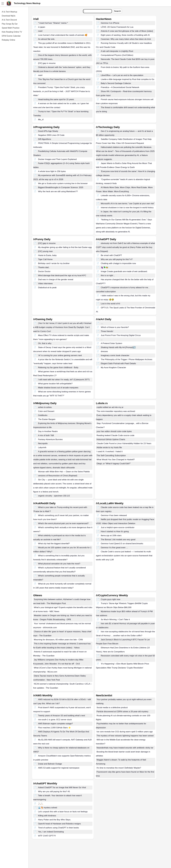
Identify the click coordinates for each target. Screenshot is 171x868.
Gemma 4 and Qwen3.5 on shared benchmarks (122, 544)
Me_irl (41, 120)
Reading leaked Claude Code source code (115, 435)
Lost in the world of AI (110, 304)
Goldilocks (43, 415)
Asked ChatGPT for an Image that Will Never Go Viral (62, 787)
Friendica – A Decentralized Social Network (120, 87)
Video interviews (45, 284)
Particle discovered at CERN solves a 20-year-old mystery (122, 712)
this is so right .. (108, 275)
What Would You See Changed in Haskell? (116, 460)
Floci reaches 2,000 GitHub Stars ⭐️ (54, 728)
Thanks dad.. (44, 267)
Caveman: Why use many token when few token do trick (126, 39)
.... (102, 323)
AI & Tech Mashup (9, 12)
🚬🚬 (41, 804)
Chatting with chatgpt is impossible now (118, 263)
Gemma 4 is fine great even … (114, 548)
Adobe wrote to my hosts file (109, 447)
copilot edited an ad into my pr (110, 407)
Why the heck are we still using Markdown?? (58, 191)
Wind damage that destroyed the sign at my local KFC (62, 275)
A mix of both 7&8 (46, 435)
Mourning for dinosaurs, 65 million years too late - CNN (58, 640)
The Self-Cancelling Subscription (111, 456)
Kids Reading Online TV (12, 32)
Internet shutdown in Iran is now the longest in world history (127, 208)
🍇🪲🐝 (105, 267)
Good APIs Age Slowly (48, 131)
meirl (40, 31)
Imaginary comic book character (115, 355)
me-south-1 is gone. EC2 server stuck (55, 720)
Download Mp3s (9, 16)
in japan (42, 27)
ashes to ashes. (45, 407)
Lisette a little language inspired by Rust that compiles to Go (128, 79)
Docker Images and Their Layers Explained (57, 159)
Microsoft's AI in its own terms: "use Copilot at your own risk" (128, 204)
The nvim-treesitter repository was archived (116, 411)
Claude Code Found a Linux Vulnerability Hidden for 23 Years (124, 443)
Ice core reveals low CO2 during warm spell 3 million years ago (125, 732)
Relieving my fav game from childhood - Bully (58, 368)
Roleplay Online (8, 40)
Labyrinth (42, 447)
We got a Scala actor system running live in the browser (63, 183)
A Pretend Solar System (111, 343)
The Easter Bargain (47, 419)
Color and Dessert (46, 411)
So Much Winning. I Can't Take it (115, 620)
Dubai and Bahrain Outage (50, 764)
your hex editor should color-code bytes (114, 431)
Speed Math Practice (11, 28)
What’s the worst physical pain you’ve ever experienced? (63, 523)
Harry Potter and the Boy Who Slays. (55, 820)
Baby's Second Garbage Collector (116, 83)
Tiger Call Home (45, 259)
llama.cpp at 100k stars (111, 536)
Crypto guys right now (111, 599)
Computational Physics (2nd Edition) (117, 55)
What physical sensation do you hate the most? (59, 564)
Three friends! (107, 331)
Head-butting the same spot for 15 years (56, 99)
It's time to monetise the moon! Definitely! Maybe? (119, 768)
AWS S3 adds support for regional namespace (59, 768)
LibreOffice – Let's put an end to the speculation (122, 75)
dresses (104, 351)
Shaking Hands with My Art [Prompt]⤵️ (118, 347)
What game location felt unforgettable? (55, 384)
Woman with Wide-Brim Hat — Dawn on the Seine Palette (64, 472)
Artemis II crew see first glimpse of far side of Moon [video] (127, 31)
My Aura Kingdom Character (113, 368)
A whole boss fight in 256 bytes (52, 171)
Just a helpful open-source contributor (118, 527)
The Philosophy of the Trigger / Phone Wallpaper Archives (127, 359)
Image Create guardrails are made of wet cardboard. (124, 271)
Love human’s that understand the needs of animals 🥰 (63, 35)
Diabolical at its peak (47, 288)
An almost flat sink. (47, 39)
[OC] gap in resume (47, 63)
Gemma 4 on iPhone (110, 23)
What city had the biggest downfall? (54, 544)
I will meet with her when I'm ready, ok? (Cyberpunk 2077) (64, 380)
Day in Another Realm (48, 431)
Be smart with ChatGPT (111, 255)
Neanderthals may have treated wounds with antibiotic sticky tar (125, 748)
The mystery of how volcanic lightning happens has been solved (125, 736)
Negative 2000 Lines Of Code (51, 135)
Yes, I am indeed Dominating (51, 832)
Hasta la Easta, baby (47, 255)
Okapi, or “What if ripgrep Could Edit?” (114, 464)
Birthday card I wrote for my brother (54, 263)
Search (117, 11)
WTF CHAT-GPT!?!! (47, 836)
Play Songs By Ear (10, 24)
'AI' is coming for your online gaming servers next (60, 355)
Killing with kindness (47, 816)
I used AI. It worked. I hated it (110, 452)
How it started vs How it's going (115, 531)
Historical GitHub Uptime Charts (111, 439)
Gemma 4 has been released (114, 515)
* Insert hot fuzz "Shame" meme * (53, 23)
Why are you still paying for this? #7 (117, 259)
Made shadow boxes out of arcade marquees (58, 388)
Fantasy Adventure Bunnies (50, 439)
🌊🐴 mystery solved (48, 808)
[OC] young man (45, 251)
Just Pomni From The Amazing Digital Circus (121, 335)
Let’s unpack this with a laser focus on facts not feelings (63, 812)
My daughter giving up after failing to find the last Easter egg (65, 247)
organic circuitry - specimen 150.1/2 (54, 496)
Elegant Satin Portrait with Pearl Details (118, 363)
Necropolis (43, 443)
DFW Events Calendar (11, 36)
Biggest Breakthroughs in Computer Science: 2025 (61, 187)
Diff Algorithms (45, 139)
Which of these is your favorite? (115, 327)
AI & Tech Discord (9, 20)
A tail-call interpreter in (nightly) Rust (117, 51)
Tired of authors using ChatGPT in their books (59, 828)
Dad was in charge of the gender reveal (56, 279)
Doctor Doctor (44, 271)
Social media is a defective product (112, 708)
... (102, 339)
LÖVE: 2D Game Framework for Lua (117, 27)
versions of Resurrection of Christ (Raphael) (58, 476)
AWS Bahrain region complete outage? (55, 724)
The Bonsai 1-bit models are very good (118, 540)
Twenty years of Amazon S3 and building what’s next (62, 716)
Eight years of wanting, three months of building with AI (125, 35)
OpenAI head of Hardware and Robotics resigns (59, 824)
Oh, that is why (45, 343)
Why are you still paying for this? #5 (54, 792)
